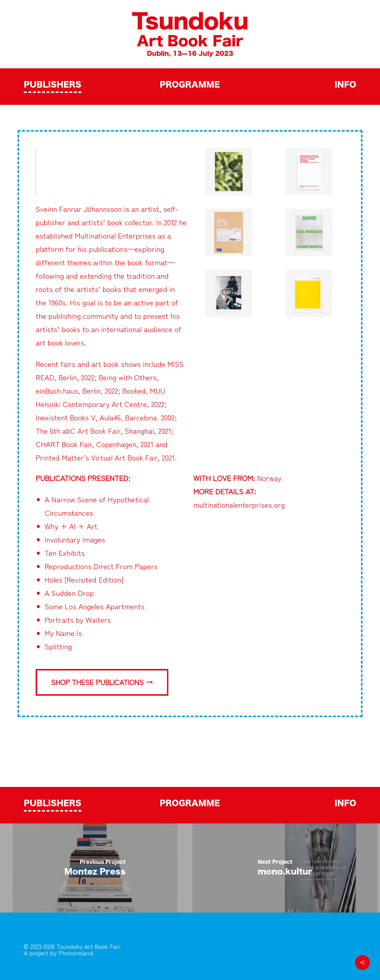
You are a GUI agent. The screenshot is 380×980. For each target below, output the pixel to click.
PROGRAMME (190, 85)
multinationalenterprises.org (239, 504)
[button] (102, 682)
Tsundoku (190, 22)
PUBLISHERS (53, 85)
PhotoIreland (76, 953)
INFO (345, 85)
